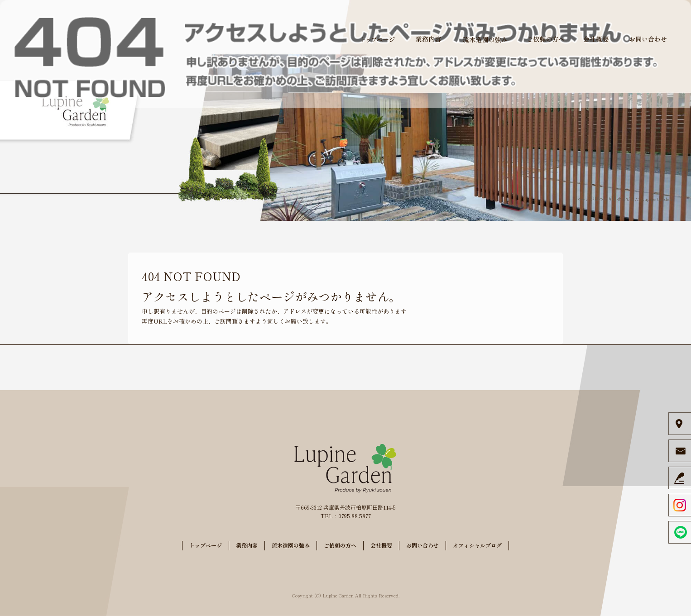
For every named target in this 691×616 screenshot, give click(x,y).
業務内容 (428, 39)
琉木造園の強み (485, 39)
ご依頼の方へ (546, 39)
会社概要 (596, 39)
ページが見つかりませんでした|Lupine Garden (624, 199)
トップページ (379, 39)
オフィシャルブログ (477, 545)
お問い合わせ (648, 39)
